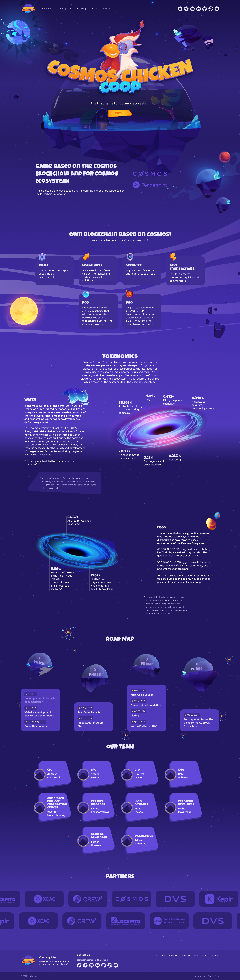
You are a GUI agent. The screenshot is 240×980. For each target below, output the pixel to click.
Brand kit (215, 955)
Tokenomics (47, 9)
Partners (107, 9)
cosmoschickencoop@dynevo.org (93, 960)
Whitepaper (65, 9)
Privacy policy (199, 976)
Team (95, 9)
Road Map (82, 9)
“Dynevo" (64, 964)
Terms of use (213, 976)
